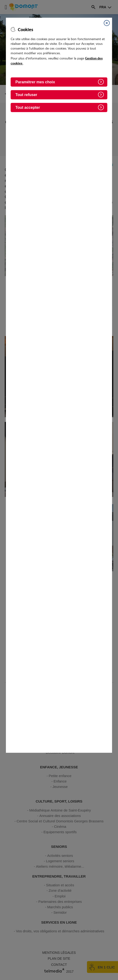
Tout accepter (28, 107)
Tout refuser (26, 95)
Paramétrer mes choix (35, 82)
